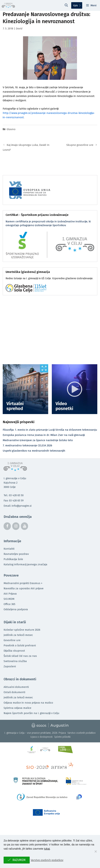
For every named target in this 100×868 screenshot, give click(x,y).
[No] (96, 851)
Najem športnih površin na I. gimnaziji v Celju (31, 713)
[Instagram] (16, 526)
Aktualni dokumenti (16, 687)
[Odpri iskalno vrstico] (66, 5)
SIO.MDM (9, 599)
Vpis (75, 5)
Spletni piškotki (62, 737)
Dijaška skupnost (14, 651)
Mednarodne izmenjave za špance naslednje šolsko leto (38, 440)
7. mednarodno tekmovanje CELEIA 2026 (27, 445)
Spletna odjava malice (17, 708)
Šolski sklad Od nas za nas (20, 656)
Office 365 (9, 604)
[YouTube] (24, 526)
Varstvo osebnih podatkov (82, 733)
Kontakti (9, 549)
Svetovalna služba (15, 661)
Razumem (19, 860)
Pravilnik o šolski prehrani (20, 645)
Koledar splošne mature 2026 (22, 630)
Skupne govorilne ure (80, 145)
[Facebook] (7, 526)
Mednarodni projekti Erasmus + (23, 583)
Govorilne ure (12, 640)
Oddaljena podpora (16, 609)
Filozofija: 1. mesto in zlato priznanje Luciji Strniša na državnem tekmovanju (50, 430)
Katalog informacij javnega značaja (25, 564)
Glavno (11, 129)
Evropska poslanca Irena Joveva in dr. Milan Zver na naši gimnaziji (44, 435)
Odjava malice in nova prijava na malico (28, 703)
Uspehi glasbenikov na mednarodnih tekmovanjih (34, 451)
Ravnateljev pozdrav (16, 554)
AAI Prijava (10, 594)
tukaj (47, 849)
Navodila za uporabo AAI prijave (24, 588)
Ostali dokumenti (14, 692)
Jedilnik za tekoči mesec (18, 635)
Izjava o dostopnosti (41, 737)
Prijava (62, 733)
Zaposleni (10, 666)
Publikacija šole (13, 559)
